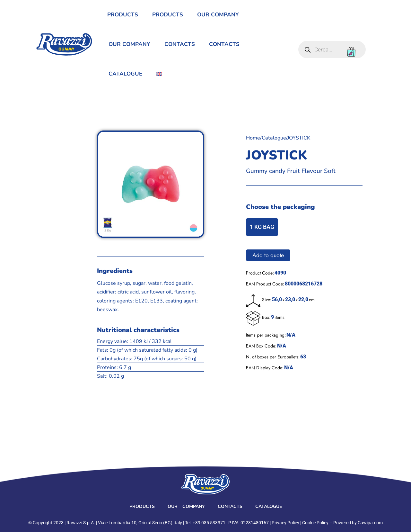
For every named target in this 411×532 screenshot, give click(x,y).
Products (123, 15)
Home (253, 138)
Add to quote (268, 255)
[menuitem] (159, 74)
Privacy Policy (285, 523)
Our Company (218, 15)
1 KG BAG (262, 227)
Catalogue (125, 74)
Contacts (180, 44)
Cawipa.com (370, 523)
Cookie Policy (315, 523)
